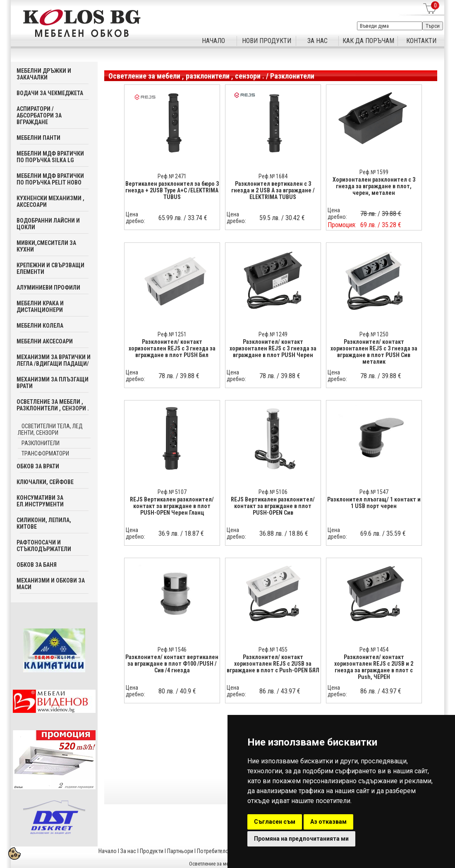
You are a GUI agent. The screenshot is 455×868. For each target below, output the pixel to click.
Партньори (180, 851)
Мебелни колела (40, 326)
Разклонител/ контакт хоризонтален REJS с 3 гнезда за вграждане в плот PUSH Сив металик (374, 352)
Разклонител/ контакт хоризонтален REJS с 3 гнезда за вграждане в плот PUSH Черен (273, 348)
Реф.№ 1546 (172, 650)
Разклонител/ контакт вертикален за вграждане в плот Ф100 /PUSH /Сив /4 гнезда (172, 664)
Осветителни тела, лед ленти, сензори (50, 429)
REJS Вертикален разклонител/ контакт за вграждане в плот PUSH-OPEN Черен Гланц (172, 506)
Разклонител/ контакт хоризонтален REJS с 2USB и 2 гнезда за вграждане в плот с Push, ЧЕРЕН (374, 667)
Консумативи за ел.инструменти (40, 501)
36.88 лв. (271, 534)
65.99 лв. (170, 218)
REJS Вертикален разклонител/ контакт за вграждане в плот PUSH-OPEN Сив (273, 506)
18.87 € (194, 534)
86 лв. (267, 691)
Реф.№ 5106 (273, 492)
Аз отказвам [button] (328, 822)
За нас (128, 851)
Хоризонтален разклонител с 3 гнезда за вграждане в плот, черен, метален (374, 186)
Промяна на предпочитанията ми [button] (301, 839)
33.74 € (198, 218)
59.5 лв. (269, 218)
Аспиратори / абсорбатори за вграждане (39, 115)
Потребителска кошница (227, 851)
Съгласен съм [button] (275, 822)
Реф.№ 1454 (374, 650)
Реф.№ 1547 (374, 492)
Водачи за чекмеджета (50, 93)
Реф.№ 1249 (273, 334)
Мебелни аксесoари (45, 341)
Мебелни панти (38, 138)
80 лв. (166, 691)
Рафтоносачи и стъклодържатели (44, 546)
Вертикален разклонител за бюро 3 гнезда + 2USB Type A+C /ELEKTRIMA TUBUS (172, 190)
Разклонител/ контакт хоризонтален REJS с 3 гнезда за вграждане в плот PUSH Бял (172, 348)
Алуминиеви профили (48, 288)
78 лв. (166, 376)
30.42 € (295, 218)
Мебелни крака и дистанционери (40, 307)
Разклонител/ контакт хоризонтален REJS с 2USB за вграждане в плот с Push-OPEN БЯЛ (273, 664)
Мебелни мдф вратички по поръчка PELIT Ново (50, 179)
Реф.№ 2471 (172, 176)
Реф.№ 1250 (374, 334)
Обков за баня (37, 565)
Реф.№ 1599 (374, 172)
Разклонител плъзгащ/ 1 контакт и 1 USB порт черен (374, 503)
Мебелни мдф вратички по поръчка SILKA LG (50, 157)
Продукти (152, 851)
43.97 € (291, 691)
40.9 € (188, 691)
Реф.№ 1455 (273, 650)
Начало (108, 851)
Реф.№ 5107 (172, 492)
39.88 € (190, 376)
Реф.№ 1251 (172, 334)
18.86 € (298, 534)
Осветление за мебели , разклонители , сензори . (53, 405)
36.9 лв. (169, 534)
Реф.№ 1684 (273, 176)
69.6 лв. (370, 534)
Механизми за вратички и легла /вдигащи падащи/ (54, 360)
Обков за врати (38, 466)
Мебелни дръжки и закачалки (44, 74)
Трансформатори (45, 453)
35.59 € (396, 534)
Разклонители (41, 443)
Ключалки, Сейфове (45, 482)
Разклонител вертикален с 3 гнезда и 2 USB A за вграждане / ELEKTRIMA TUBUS (273, 190)
